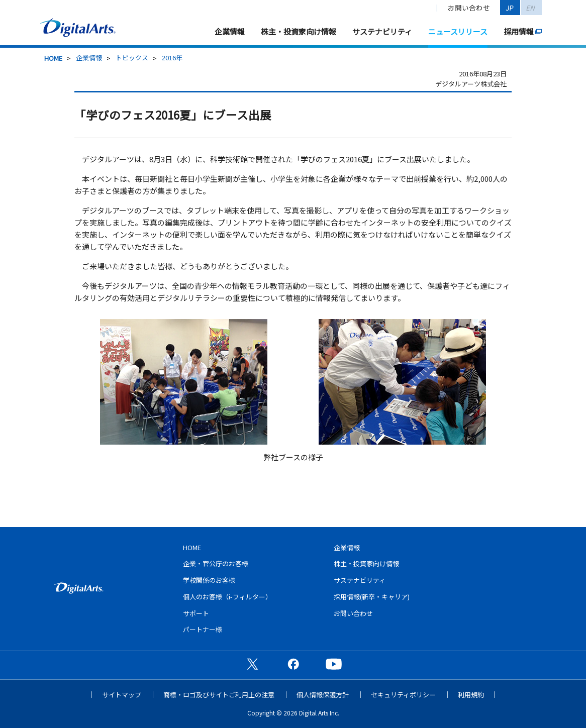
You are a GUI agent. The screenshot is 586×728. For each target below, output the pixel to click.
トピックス (132, 58)
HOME (53, 58)
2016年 (172, 58)
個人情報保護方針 (323, 695)
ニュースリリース (458, 31)
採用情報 (519, 31)
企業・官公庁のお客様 (216, 563)
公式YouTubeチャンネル (334, 664)
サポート (196, 613)
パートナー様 (203, 629)
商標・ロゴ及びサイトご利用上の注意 (219, 695)
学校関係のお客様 (209, 580)
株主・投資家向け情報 (299, 31)
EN (531, 8)
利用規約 (471, 695)
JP (510, 8)
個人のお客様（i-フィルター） (227, 597)
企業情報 (230, 31)
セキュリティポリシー (403, 695)
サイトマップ (122, 695)
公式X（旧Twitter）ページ (252, 664)
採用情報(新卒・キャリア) (372, 597)
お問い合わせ (469, 8)
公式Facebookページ (293, 664)
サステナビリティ (382, 31)
